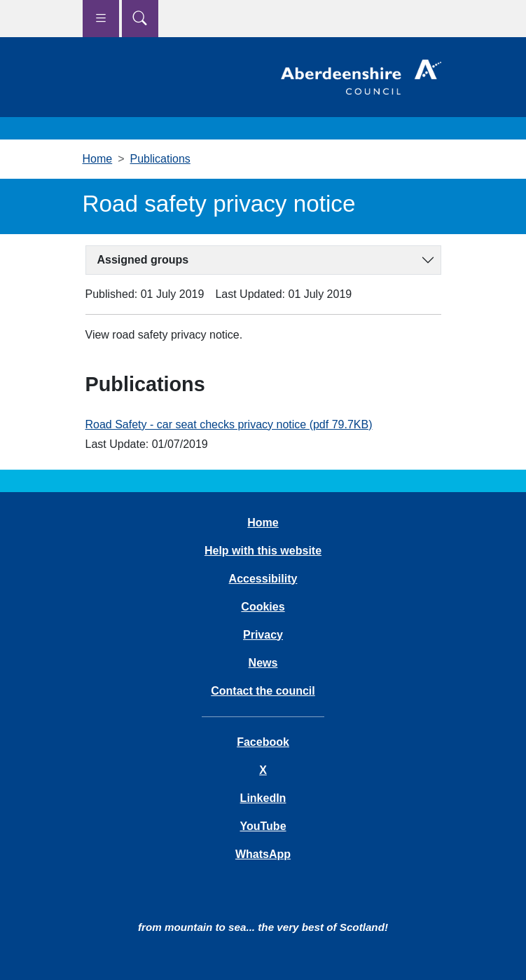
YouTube (263, 826)
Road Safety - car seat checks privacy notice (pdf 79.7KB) (229, 424)
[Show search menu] (140, 19)
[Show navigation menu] (101, 19)
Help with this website (263, 551)
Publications (160, 159)
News (263, 663)
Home (98, 159)
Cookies (263, 607)
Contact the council (263, 691)
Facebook (263, 742)
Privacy (263, 635)
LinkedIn (263, 798)
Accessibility (263, 579)
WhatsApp (263, 854)
